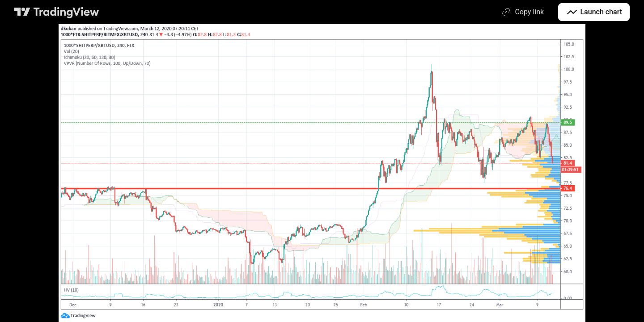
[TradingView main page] (57, 12)
